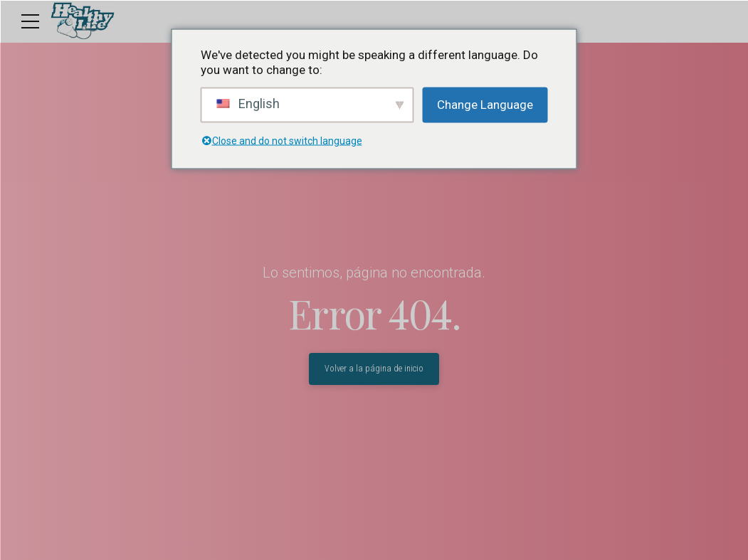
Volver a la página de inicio (374, 369)
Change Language (485, 105)
